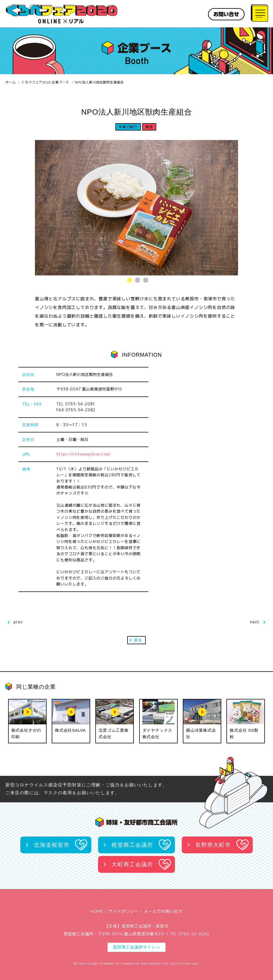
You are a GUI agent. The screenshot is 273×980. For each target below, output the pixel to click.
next (255, 622)
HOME (97, 911)
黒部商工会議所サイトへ (136, 947)
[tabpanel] (136, 208)
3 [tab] (145, 280)
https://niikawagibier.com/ (84, 454)
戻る (138, 640)
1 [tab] (128, 280)
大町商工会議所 (132, 864)
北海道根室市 (52, 845)
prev (18, 622)
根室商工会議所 (132, 845)
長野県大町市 (213, 845)
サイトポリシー (124, 911)
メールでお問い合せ (163, 911)
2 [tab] (136, 280)
